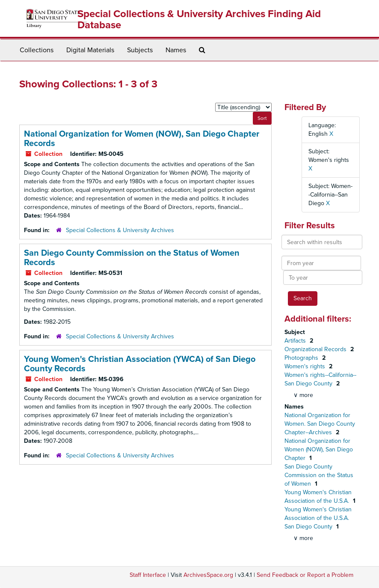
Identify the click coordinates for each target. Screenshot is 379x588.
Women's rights (306, 366)
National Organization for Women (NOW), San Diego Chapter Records (142, 139)
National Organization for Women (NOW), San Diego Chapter (319, 449)
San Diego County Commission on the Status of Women (319, 475)
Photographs (302, 358)
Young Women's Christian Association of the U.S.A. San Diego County (318, 518)
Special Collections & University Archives (120, 230)
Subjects (140, 50)
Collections (37, 50)
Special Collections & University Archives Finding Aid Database (199, 19)
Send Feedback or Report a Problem (305, 575)
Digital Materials (90, 50)
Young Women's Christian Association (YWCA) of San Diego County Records (140, 364)
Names (176, 50)
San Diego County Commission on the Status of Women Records (132, 258)
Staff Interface (148, 575)
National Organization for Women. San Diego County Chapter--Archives (320, 424)
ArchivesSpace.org (208, 575)
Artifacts (296, 341)
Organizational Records (316, 349)
